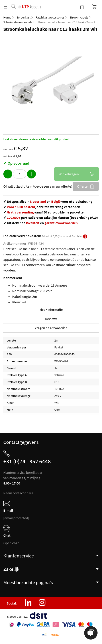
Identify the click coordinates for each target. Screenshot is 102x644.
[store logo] (29, 2)
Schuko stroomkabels (18, 22)
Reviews (51, 319)
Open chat (11, 543)
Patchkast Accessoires (50, 17)
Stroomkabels (79, 17)
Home (7, 17)
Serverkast (23, 17)
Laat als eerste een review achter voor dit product (36, 139)
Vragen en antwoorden (51, 328)
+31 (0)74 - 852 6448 (27, 461)
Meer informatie (51, 310)
